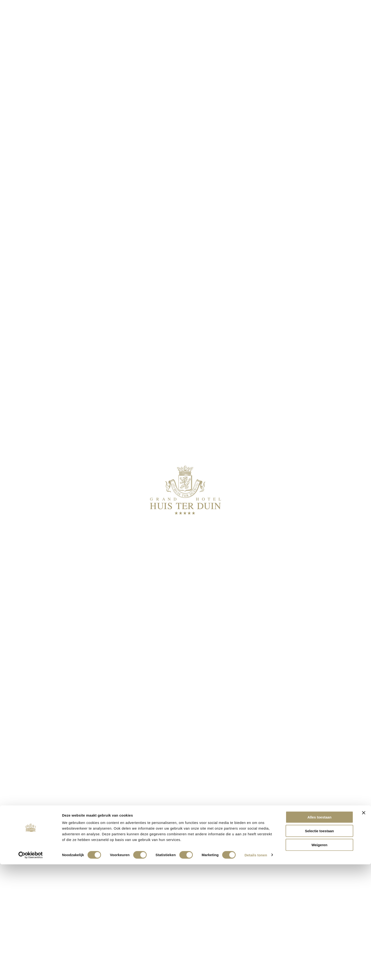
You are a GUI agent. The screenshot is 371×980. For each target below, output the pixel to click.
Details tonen (256, 971)
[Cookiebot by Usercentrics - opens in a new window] (31, 971)
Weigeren (319, 960)
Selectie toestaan (320, 947)
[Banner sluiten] (364, 928)
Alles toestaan (319, 933)
